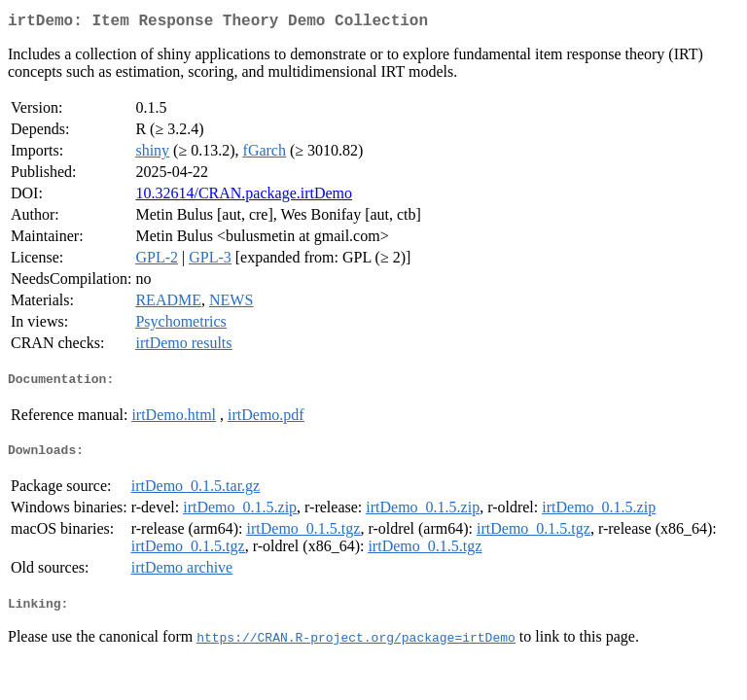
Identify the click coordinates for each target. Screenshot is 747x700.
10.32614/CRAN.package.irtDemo (244, 197)
